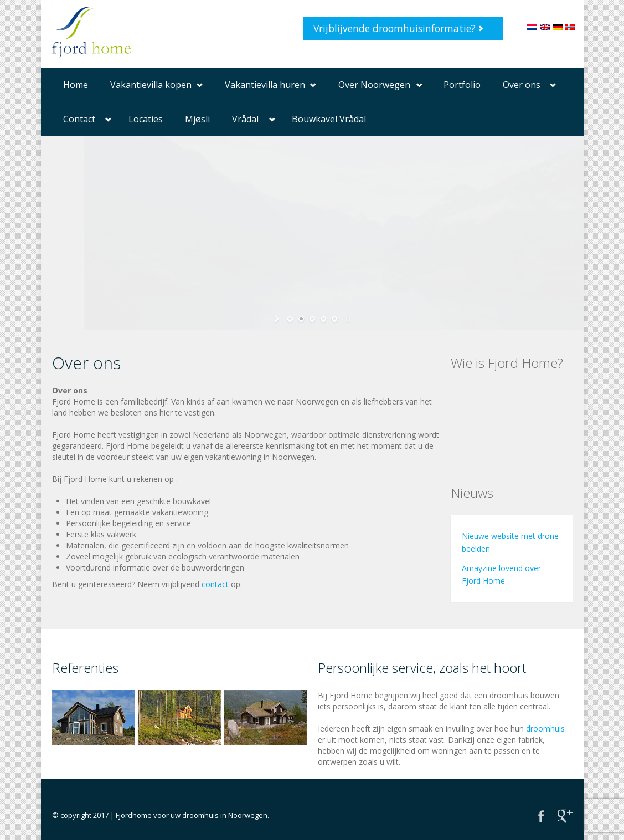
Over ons (522, 85)
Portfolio (462, 85)
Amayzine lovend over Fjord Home (501, 574)
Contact (79, 119)
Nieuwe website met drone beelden (510, 542)
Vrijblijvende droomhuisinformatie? (394, 28)
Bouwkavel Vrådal (329, 119)
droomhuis (545, 728)
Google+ (565, 816)
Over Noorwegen (374, 85)
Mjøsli (197, 119)
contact (215, 584)
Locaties (146, 119)
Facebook (541, 816)
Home (76, 85)
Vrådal (245, 119)
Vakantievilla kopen (151, 85)
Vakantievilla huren (265, 85)
